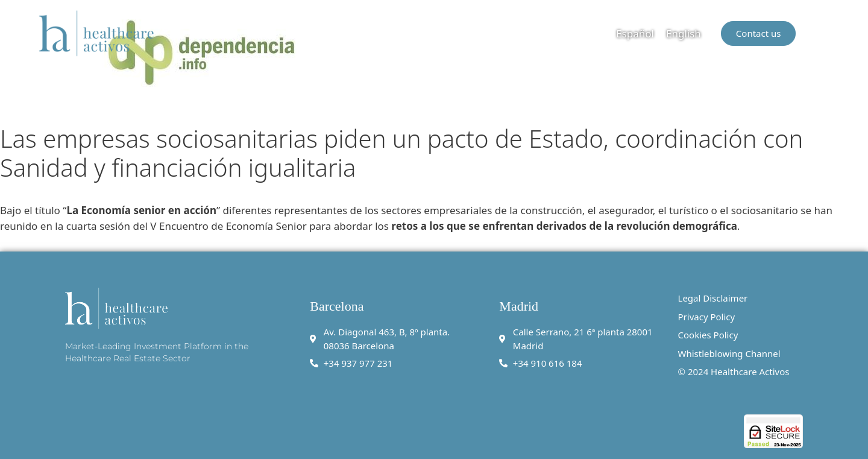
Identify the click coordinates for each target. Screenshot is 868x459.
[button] (822, 33)
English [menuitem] (684, 33)
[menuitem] (635, 33)
